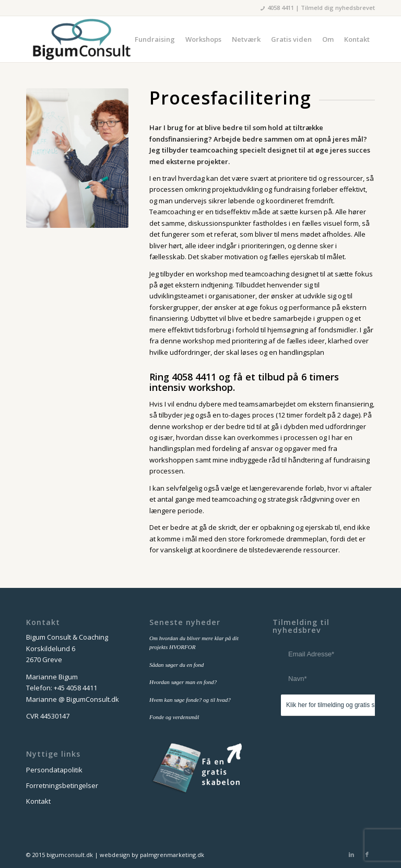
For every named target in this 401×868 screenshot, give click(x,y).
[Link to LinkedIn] (351, 854)
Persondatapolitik (54, 770)
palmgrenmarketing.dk (172, 855)
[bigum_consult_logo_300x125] (81, 39)
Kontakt (38, 801)
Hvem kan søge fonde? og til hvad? (190, 700)
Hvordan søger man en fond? (183, 682)
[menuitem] (155, 39)
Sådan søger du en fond (176, 665)
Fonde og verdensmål (174, 717)
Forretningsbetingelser (62, 785)
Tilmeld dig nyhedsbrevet (338, 8)
